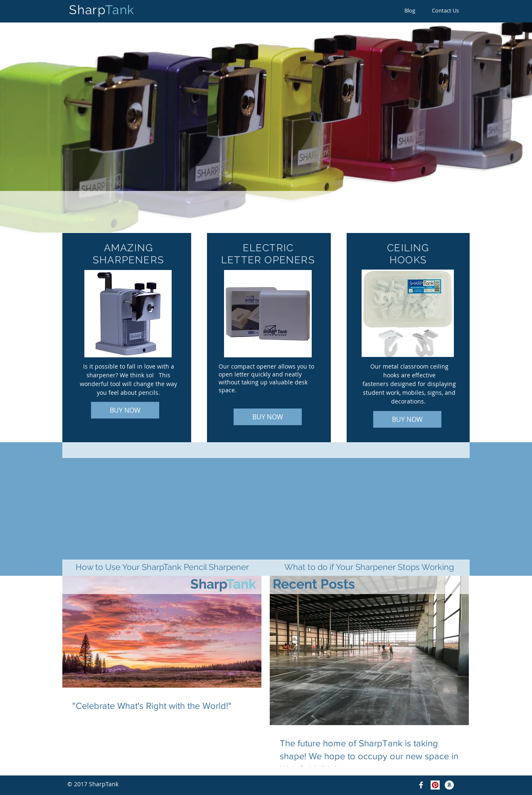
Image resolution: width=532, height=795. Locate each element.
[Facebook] (421, 785)
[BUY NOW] (125, 410)
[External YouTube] (162, 502)
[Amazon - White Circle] (449, 785)
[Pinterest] (435, 785)
